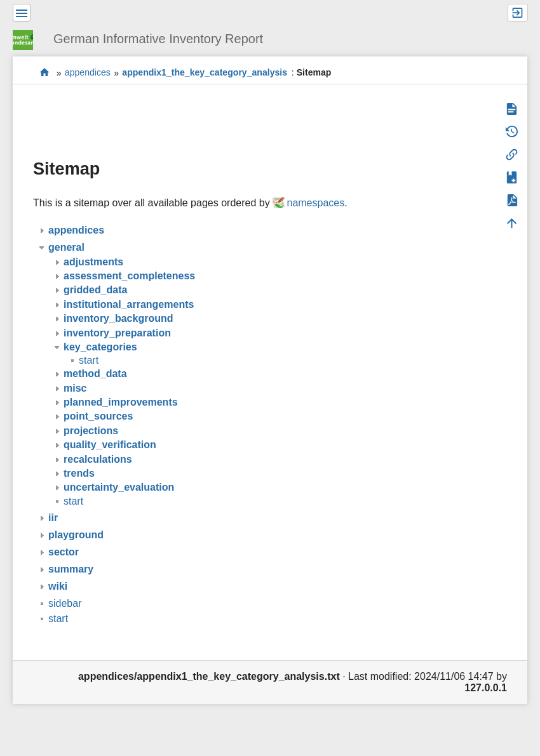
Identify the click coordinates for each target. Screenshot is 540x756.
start (45, 73)
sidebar (65, 603)
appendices (88, 73)
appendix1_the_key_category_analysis (205, 73)
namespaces (315, 203)
